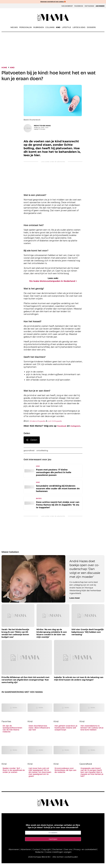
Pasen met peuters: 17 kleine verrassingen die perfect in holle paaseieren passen (54, 477)
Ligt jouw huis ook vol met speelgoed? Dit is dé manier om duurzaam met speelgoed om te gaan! (40, 777)
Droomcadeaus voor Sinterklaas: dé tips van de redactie (65, 775)
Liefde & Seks (79, 28)
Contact (36, 854)
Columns (50, 28)
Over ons (68, 854)
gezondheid (30, 455)
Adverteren (26, 854)
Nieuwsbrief (67, 6)
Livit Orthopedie (59, 422)
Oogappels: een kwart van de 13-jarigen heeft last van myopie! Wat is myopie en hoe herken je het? (92, 777)
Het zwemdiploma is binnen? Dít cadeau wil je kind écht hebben (92, 733)
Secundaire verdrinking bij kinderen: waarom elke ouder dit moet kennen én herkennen (58, 493)
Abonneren (14, 854)
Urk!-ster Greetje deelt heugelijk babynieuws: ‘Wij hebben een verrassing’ (88, 637)
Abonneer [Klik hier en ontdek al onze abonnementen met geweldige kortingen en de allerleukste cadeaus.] (100, 6)
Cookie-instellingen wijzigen (58, 857)
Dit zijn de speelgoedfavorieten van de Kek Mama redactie (12, 734)
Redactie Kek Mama (42, 126)
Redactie (39, 857)
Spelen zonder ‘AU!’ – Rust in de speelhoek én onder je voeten (14, 775)
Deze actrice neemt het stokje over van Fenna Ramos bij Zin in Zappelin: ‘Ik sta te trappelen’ (58, 509)
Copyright (46, 854)
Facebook (79, 6)
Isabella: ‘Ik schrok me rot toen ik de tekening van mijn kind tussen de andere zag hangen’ (79, 683)
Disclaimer (57, 854)
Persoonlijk (26, 28)
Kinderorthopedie (39, 422)
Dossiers (91, 28)
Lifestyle (66, 28)
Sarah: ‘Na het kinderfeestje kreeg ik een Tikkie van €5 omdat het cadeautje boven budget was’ (15, 638)
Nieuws (14, 28)
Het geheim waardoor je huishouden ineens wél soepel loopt (66, 733)
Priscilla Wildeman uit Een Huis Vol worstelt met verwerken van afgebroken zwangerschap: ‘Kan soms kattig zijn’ (25, 685)
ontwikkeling (45, 455)
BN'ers (39, 503)
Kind (58, 28)
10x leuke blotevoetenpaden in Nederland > (53, 282)
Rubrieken (39, 28)
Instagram (89, 6)
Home (5, 68)
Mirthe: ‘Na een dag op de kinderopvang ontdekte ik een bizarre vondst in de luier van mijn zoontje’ (52, 638)
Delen (32, 445)
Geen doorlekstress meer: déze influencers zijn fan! (39, 733)
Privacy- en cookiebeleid (85, 854)
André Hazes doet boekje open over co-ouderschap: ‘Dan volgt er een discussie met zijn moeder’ (85, 574)
